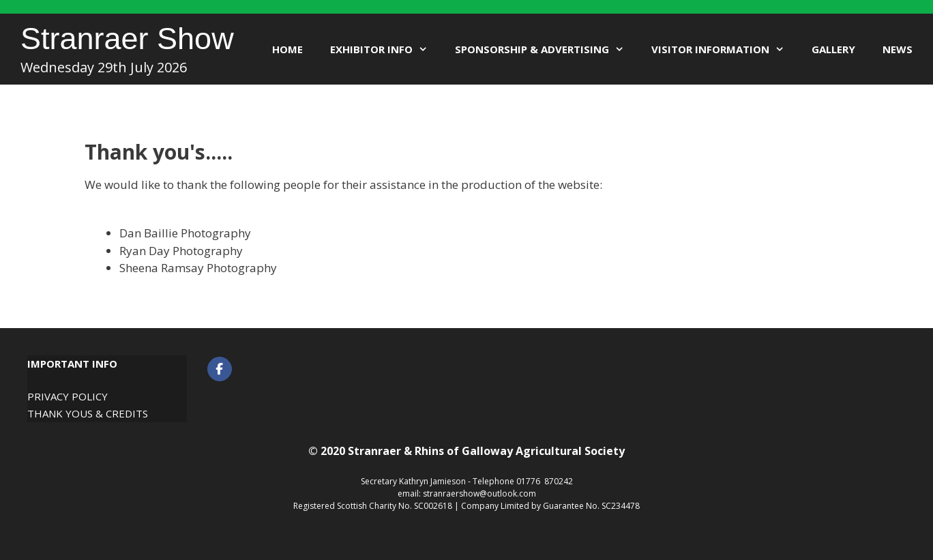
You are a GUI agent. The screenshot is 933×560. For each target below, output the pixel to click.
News (898, 49)
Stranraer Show (127, 39)
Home (287, 49)
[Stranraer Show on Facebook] (220, 369)
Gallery (833, 49)
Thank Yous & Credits (88, 413)
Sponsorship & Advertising (546, 49)
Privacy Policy (68, 396)
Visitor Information (725, 49)
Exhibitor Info (386, 49)
